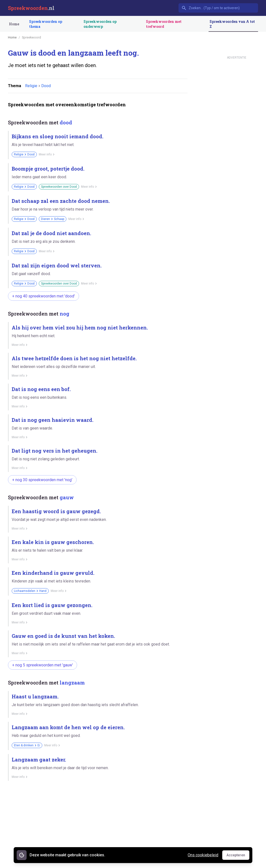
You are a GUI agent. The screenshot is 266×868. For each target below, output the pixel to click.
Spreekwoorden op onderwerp (100, 24)
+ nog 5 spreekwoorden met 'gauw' (43, 665)
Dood (46, 86)
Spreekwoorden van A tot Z (232, 24)
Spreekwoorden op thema (46, 24)
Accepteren (238, 856)
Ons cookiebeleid (203, 855)
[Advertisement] (98, 826)
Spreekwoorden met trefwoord (164, 24)
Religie (31, 86)
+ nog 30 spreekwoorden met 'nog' (42, 480)
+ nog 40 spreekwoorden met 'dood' (44, 296)
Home (14, 24)
